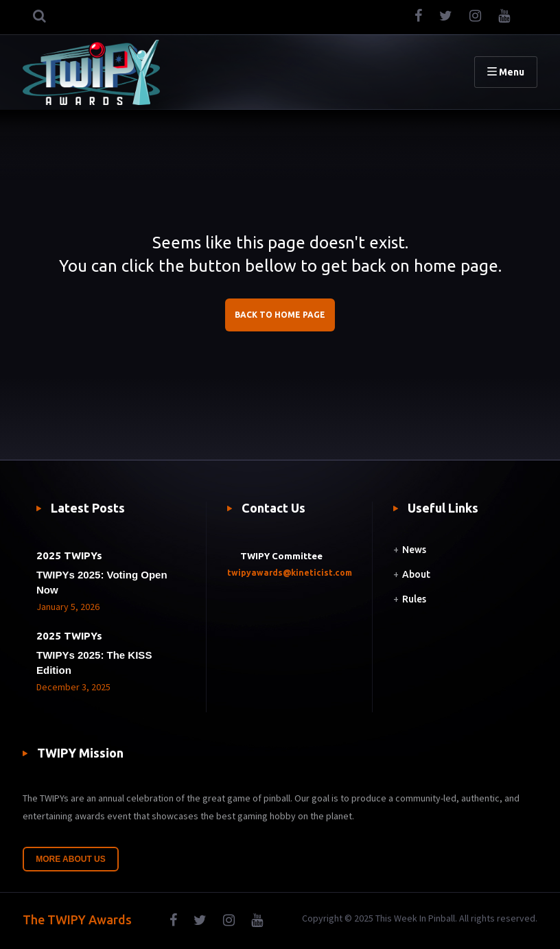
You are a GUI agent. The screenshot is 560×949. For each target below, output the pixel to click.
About (416, 574)
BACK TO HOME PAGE (280, 315)
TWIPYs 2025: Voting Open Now (102, 582)
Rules (414, 599)
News (414, 550)
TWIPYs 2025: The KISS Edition (94, 663)
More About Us (71, 859)
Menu (506, 72)
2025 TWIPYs (69, 555)
